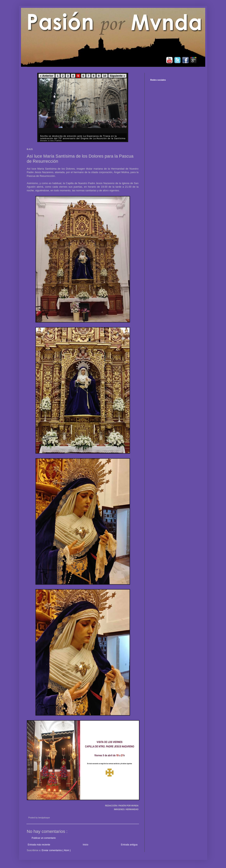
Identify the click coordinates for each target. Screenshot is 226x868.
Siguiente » (117, 76)
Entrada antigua (129, 845)
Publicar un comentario (44, 838)
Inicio (85, 845)
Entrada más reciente (39, 845)
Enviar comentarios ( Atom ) (56, 850)
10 (105, 76)
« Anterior (47, 76)
